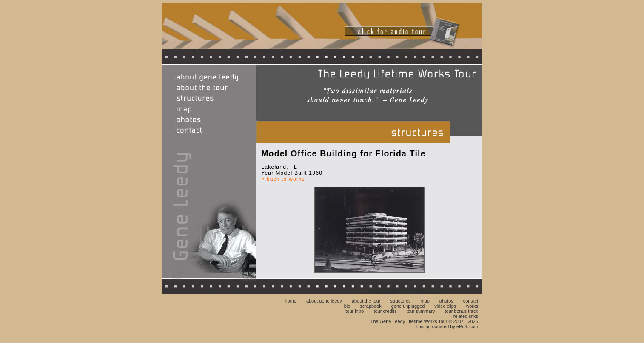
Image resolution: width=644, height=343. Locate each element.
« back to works (283, 179)
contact (471, 301)
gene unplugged (408, 306)
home (290, 301)
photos (446, 301)
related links (466, 316)
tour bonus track (462, 311)
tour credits (385, 311)
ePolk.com (467, 326)
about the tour (366, 301)
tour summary (421, 311)
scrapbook (370, 306)
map (425, 301)
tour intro (355, 311)
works (472, 306)
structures (400, 301)
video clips (445, 306)
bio (347, 306)
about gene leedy (324, 301)
